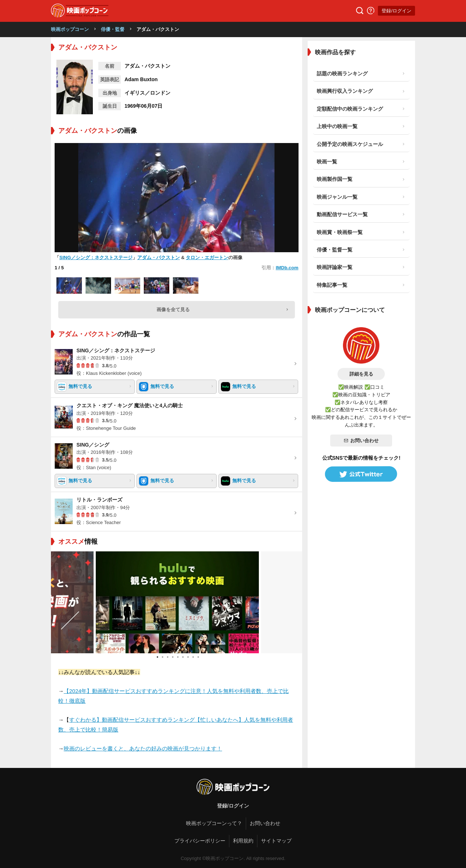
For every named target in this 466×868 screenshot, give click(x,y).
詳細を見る (361, 374)
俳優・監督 (113, 29)
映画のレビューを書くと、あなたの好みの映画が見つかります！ (143, 748)
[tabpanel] (177, 602)
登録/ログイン (396, 11)
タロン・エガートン (207, 257)
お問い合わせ (361, 441)
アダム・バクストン (159, 257)
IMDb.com (287, 268)
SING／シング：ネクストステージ (96, 257)
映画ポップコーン (70, 29)
